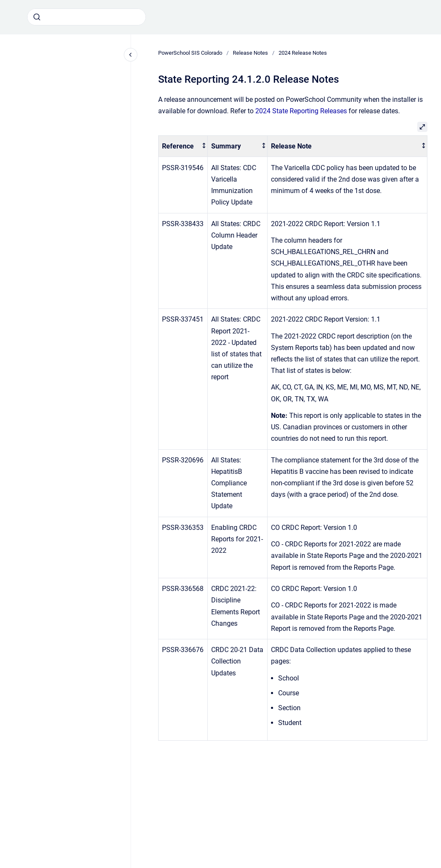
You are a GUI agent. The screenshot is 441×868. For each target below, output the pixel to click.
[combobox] (87, 17)
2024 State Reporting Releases (301, 111)
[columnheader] (183, 146)
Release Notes (250, 53)
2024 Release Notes (303, 53)
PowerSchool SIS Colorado (190, 53)
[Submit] (37, 17)
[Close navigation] (131, 55)
